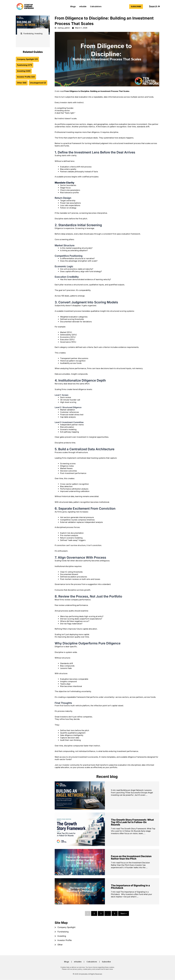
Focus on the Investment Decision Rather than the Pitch (131, 857)
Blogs (73, 6)
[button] (155, 6)
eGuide (83, 6)
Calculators (96, 6)
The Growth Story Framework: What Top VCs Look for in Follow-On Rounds (132, 822)
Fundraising (28, 34)
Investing (38, 34)
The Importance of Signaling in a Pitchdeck (130, 887)
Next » (124, 913)
